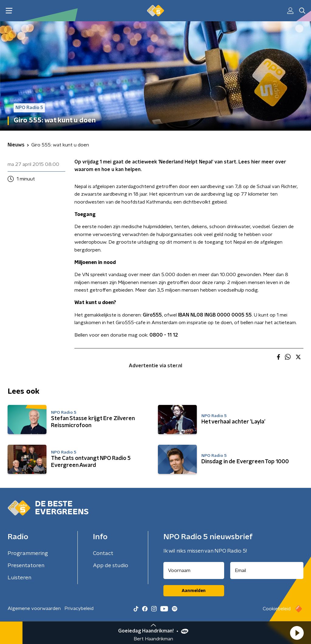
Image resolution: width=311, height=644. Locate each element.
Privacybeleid (79, 608)
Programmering (28, 553)
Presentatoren (26, 566)
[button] (297, 633)
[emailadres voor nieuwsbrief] (267, 570)
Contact (103, 553)
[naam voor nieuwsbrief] (194, 570)
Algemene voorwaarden (34, 608)
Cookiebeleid (277, 609)
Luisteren (19, 578)
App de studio (111, 566)
